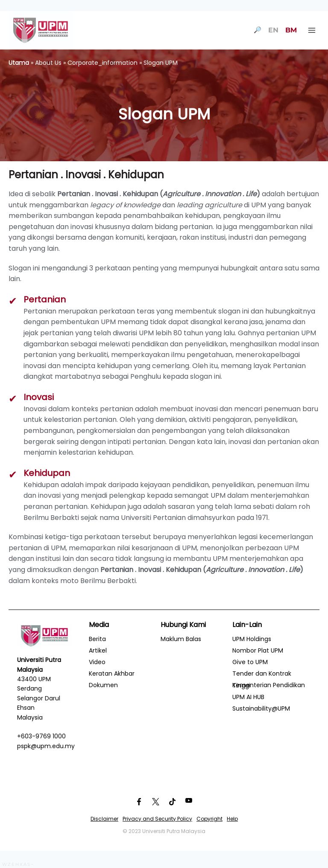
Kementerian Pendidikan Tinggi (269, 685)
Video (97, 662)
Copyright (209, 819)
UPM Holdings (252, 639)
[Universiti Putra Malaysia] (41, 30)
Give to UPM (250, 662)
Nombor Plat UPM (258, 650)
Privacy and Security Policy (157, 819)
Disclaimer (104, 819)
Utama (19, 63)
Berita (97, 639)
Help (232, 819)
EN (273, 30)
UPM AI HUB (248, 697)
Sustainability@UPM (261, 708)
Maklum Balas (181, 639)
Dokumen (103, 685)
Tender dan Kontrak (262, 673)
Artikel (98, 650)
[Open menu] (312, 30)
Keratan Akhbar (112, 673)
